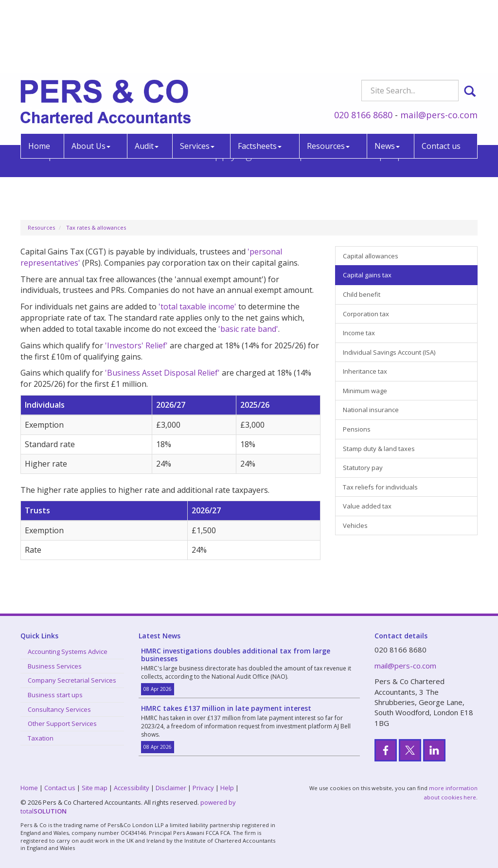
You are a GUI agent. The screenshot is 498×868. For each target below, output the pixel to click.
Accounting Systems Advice (68, 651)
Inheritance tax (365, 371)
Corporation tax (366, 314)
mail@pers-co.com (439, 46)
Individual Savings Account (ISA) (389, 352)
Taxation (41, 738)
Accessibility (132, 788)
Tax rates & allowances (96, 227)
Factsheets (260, 77)
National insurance (371, 410)
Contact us (441, 77)
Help (227, 788)
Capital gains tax (367, 275)
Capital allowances (371, 256)
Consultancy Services (59, 709)
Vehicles (355, 525)
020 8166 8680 (363, 46)
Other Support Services (62, 723)
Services (197, 77)
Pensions (357, 429)
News (387, 77)
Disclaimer (171, 788)
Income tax (359, 333)
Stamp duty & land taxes (379, 449)
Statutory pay (363, 468)
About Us (91, 77)
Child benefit (362, 294)
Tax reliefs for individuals (380, 487)
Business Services (55, 666)
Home (39, 77)
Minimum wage (365, 391)
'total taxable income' (197, 307)
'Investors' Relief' (136, 345)
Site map (95, 788)
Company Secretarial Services (72, 680)
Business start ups (55, 695)
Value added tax (367, 506)
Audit (147, 77)
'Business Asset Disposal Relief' (162, 373)
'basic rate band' (248, 329)
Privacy (203, 788)
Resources (328, 77)
